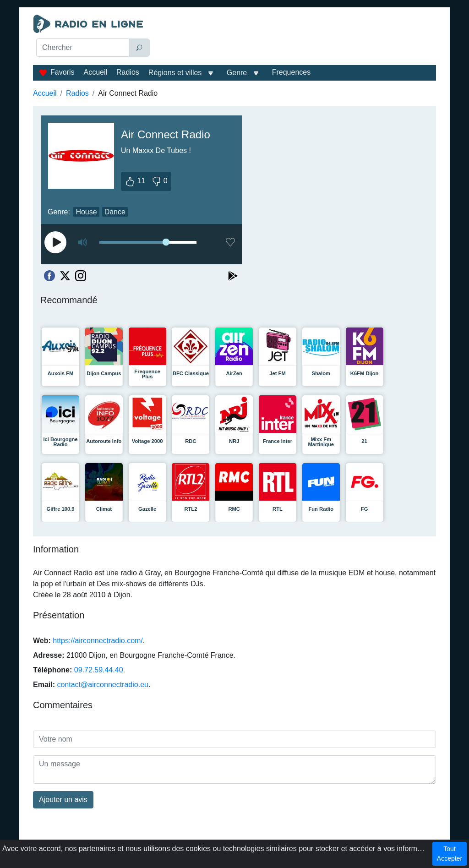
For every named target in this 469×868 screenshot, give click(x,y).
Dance (115, 212)
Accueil (95, 72)
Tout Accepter (450, 854)
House (86, 212)
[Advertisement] (297, 38)
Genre (237, 73)
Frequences (292, 72)
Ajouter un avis (63, 800)
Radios (128, 72)
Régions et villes (175, 73)
